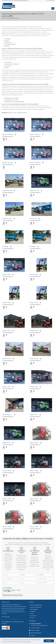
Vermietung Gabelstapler (36, 607)
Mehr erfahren (5, 617)
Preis (15, 113)
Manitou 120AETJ (34, 443)
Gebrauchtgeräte (34, 609)
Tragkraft (19, 113)
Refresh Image (17, 590)
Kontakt (32, 618)
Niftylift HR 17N (34, 415)
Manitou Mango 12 (7, 415)
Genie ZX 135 (33, 218)
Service (32, 614)
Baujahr (25, 113)
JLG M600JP (5, 247)
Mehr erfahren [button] (27, 642)
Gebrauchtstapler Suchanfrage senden (13, 595)
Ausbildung (33, 611)
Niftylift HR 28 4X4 (7, 190)
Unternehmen (33, 616)
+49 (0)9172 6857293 (35, 628)
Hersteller (10, 113)
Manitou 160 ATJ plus (8, 134)
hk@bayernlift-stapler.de (36, 633)
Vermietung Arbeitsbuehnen (37, 605)
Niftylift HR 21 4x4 (35, 190)
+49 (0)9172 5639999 (35, 630)
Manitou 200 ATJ (7, 359)
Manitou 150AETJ (7, 471)
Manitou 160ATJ (7, 275)
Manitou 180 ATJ (7, 331)
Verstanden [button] (49, 641)
